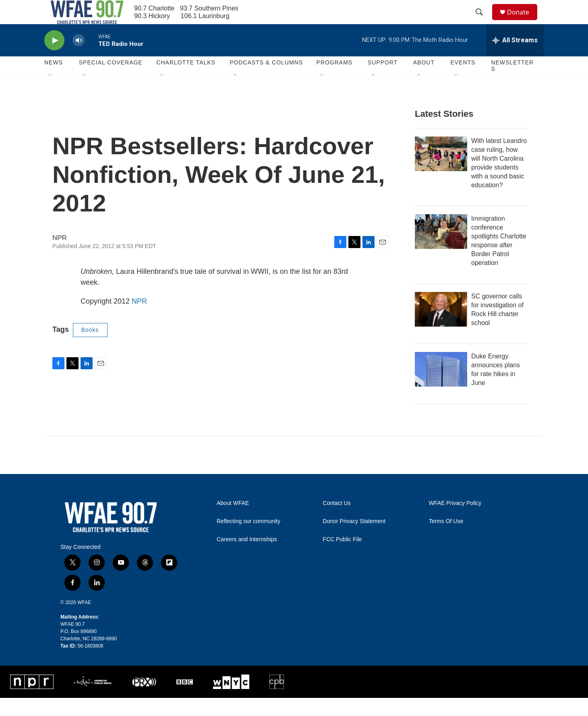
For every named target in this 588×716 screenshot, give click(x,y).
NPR (139, 319)
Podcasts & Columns (266, 81)
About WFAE (233, 521)
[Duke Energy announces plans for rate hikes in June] (441, 387)
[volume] (79, 59)
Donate (523, 21)
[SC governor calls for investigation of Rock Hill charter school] (441, 327)
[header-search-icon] (483, 21)
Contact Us (336, 521)
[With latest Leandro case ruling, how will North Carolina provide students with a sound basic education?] (441, 172)
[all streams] (515, 58)
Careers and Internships (247, 558)
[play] (54, 59)
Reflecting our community (248, 539)
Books (90, 348)
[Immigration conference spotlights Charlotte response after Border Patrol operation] (441, 250)
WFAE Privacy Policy (455, 521)
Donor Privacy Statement (354, 539)
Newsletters (512, 84)
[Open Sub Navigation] (50, 93)
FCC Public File (342, 558)
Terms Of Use (446, 539)
